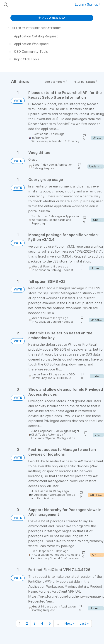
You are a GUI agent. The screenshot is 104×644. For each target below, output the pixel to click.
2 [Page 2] (27, 623)
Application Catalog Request (52, 166)
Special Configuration (61, 438)
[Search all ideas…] (32, 5)
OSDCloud (64, 378)
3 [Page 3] (34, 623)
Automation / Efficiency (64, 141)
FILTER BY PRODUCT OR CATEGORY (34, 28)
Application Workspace (40, 139)
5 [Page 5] (50, 623)
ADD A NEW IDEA (52, 18)
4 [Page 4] (42, 623)
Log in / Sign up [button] (88, 4)
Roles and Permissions (53, 497)
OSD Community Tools (53, 376)
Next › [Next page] (69, 623)
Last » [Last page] (84, 623)
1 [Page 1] (20, 623)
